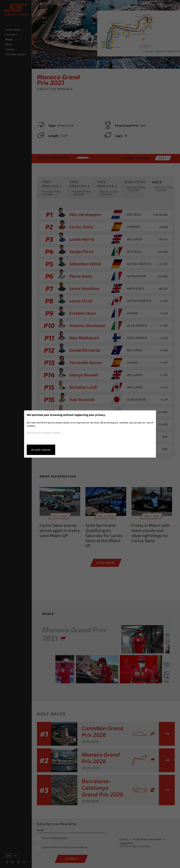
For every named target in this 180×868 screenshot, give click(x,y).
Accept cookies (41, 450)
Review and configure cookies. (44, 432)
